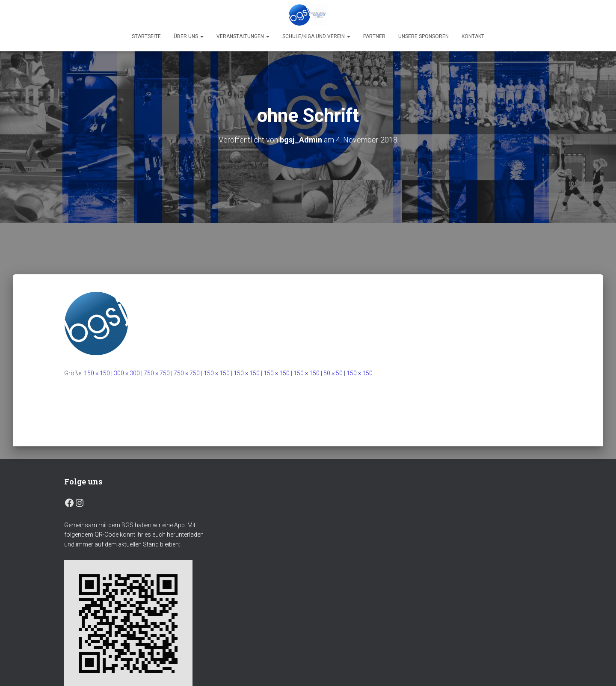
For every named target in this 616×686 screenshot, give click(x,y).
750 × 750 (157, 373)
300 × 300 (127, 373)
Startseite (146, 36)
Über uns (189, 36)
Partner (374, 36)
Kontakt (473, 36)
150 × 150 (97, 373)
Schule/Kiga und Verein (316, 36)
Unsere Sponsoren (423, 36)
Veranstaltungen (243, 36)
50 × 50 (333, 373)
